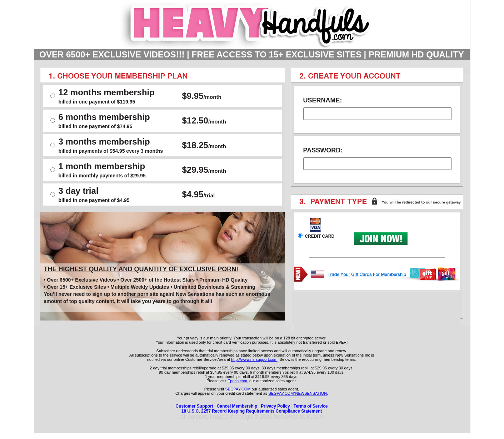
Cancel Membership (237, 406)
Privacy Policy (275, 406)
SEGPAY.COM (238, 389)
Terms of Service (311, 406)
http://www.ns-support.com (254, 359)
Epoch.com (237, 381)
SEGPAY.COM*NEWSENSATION (298, 393)
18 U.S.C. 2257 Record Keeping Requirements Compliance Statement (252, 411)
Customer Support (194, 406)
